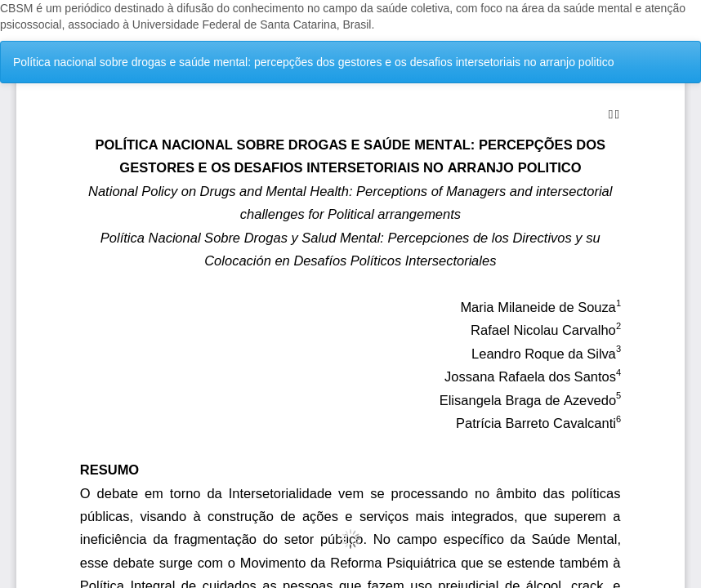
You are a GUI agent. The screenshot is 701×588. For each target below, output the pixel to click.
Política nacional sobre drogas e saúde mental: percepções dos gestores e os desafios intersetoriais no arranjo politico (313, 62)
